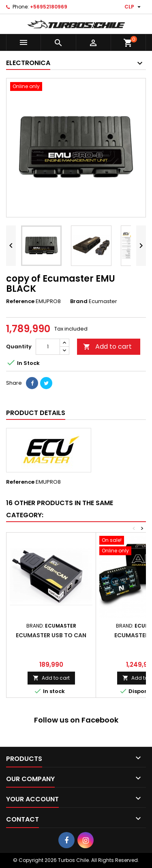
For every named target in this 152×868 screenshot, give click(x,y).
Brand (79, 301)
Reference (20, 301)
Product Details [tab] (36, 413)
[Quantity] (48, 347)
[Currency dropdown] (134, 7)
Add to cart (107, 347)
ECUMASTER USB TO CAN (51, 635)
